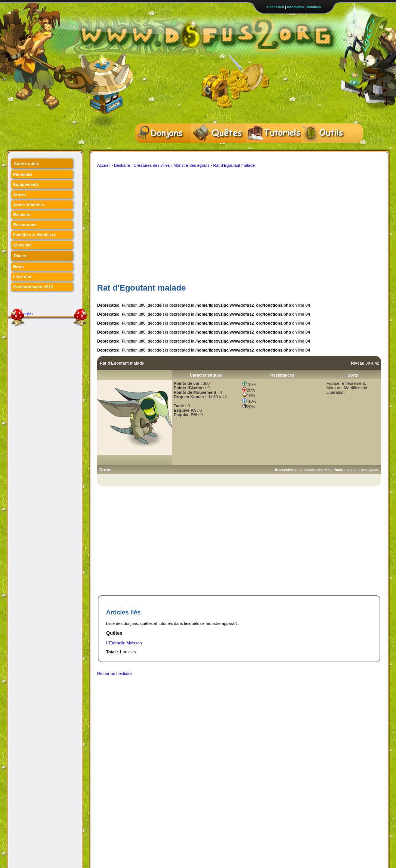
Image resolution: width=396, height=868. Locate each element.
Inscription (295, 7)
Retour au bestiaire (115, 674)
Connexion (276, 7)
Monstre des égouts (191, 165)
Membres (314, 7)
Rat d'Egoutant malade (234, 165)
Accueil (104, 165)
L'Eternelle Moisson (124, 643)
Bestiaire (122, 165)
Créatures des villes (152, 165)
